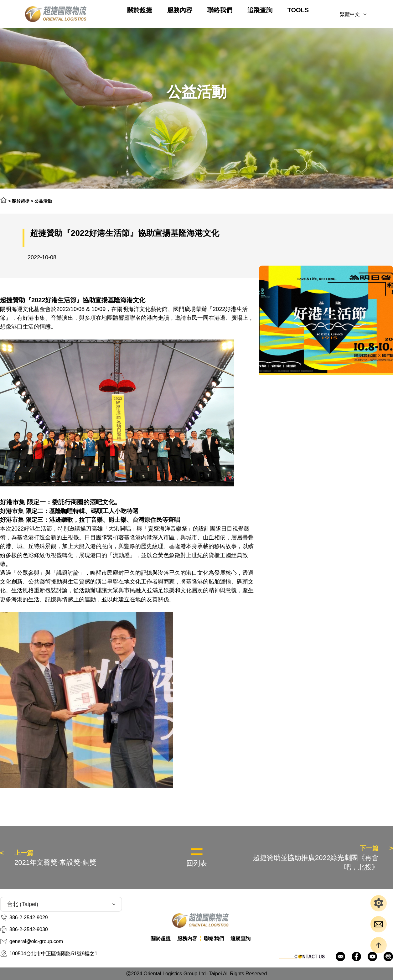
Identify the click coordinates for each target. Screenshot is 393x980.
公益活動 (43, 201)
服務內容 (180, 10)
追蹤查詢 (260, 10)
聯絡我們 (220, 10)
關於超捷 (140, 10)
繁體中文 (350, 14)
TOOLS (298, 10)
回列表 (197, 863)
